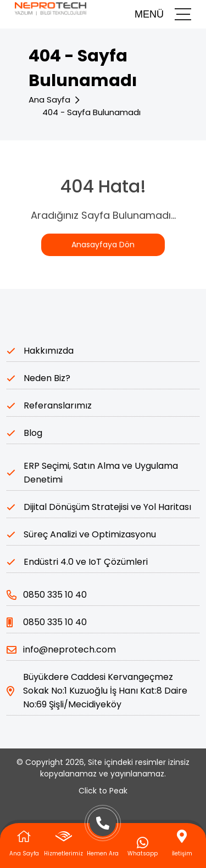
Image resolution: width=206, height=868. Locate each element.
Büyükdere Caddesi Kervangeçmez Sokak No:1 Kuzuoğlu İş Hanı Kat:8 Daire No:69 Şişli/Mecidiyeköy (97, 691)
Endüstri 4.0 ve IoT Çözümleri (86, 562)
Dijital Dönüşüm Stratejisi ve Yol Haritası (107, 507)
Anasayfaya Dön (103, 245)
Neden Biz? (47, 378)
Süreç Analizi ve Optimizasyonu (90, 534)
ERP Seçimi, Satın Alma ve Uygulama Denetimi (101, 473)
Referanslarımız (58, 405)
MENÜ (163, 14)
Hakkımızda (49, 351)
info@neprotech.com (61, 649)
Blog (33, 433)
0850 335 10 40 (47, 595)
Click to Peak (103, 791)
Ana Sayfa (49, 100)
